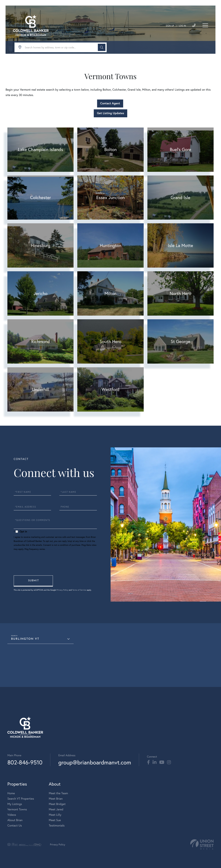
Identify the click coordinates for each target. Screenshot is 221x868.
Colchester (41, 197)
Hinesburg (40, 245)
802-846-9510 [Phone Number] (25, 762)
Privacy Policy (53, 549)
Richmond (41, 341)
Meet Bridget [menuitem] (57, 804)
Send (33, 581)
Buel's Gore (180, 149)
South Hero (110, 341)
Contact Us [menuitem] (15, 825)
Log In (182, 26)
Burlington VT (25, 639)
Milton (111, 293)
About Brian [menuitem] (15, 820)
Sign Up (170, 26)
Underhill (41, 389)
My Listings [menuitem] (15, 804)
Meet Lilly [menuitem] (55, 815)
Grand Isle (180, 197)
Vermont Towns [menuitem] (17, 809)
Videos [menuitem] (12, 815)
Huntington (110, 245)
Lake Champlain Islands (41, 149)
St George (180, 341)
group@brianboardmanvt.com (95, 762)
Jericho (41, 293)
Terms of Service (79, 590)
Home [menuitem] (11, 793)
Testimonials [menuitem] (57, 825)
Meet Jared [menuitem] (56, 809)
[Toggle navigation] (205, 25)
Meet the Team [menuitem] (58, 793)
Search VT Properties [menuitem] (21, 799)
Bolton (110, 149)
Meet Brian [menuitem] (56, 799)
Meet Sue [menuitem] (55, 820)
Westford (110, 389)
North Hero (180, 293)
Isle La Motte (180, 245)
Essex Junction (110, 197)
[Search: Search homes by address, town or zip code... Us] (61, 47)
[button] (102, 47)
